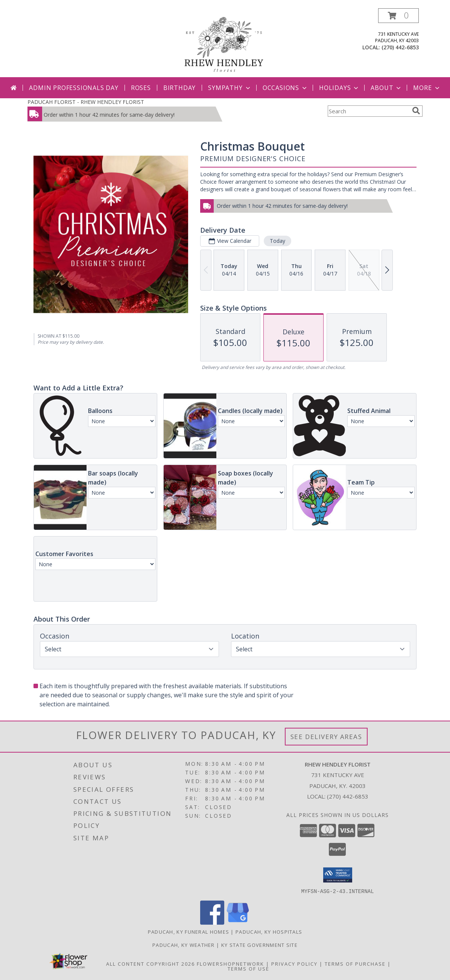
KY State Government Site (259, 945)
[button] (398, 16)
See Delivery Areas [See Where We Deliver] (326, 737)
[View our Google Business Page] (238, 922)
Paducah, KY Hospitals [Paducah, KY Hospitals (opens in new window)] (269, 931)
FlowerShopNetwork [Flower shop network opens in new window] (230, 963)
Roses (141, 88)
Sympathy (230, 88)
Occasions (285, 88)
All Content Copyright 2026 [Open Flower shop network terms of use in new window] (151, 963)
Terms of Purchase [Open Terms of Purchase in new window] (355, 963)
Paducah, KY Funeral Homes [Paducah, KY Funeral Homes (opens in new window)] (189, 931)
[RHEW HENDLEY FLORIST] (225, 43)
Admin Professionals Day (74, 88)
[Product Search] (368, 111)
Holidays (339, 88)
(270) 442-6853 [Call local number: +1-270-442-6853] (400, 47)
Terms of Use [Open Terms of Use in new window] (249, 968)
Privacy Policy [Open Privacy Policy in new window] (294, 963)
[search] (416, 111)
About (386, 88)
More (427, 88)
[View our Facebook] (212, 922)
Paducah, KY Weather (184, 945)
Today (277, 241)
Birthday (179, 88)
